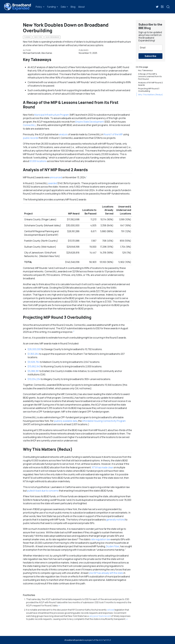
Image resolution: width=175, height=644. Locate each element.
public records (31, 138)
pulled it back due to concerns (43, 491)
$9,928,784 (34, 362)
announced (56, 177)
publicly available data (66, 421)
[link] (40, 7)
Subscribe (150, 56)
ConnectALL (29, 125)
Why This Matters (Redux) (150, 94)
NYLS (108, 640)
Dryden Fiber (113, 546)
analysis (63, 134)
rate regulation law (100, 539)
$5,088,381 (33, 371)
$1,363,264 (33, 354)
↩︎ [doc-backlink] (59, 606)
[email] (150, 48)
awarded (53, 183)
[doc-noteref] (87, 177)
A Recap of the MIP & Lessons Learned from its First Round (150, 76)
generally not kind (116, 520)
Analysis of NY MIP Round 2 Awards (150, 84)
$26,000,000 (34, 349)
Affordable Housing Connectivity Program (104, 421)
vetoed (111, 610)
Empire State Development (90, 122)
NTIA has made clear (102, 467)
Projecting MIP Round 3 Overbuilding (149, 90)
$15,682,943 (34, 366)
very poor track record (100, 616)
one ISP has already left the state (106, 573)
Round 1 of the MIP (113, 134)
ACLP (101, 640)
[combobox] (168, 7)
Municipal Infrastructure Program (52, 115)
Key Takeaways (145, 70)
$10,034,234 (34, 379)
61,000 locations (38, 161)
